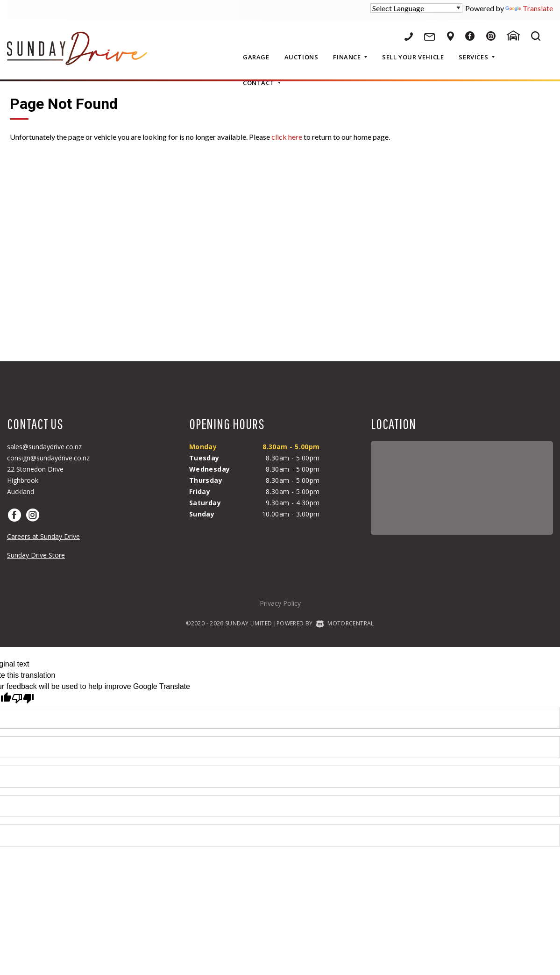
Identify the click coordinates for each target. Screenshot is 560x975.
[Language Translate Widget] (416, 8)
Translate (529, 8)
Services (476, 57)
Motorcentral (345, 623)
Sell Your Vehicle (413, 57)
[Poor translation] (23, 699)
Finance (350, 57)
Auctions (301, 57)
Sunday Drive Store (36, 555)
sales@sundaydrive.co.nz (44, 447)
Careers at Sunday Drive (43, 536)
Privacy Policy (280, 603)
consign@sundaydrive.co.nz (48, 458)
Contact (262, 83)
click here (287, 137)
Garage (256, 57)
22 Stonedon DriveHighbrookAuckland (35, 480)
